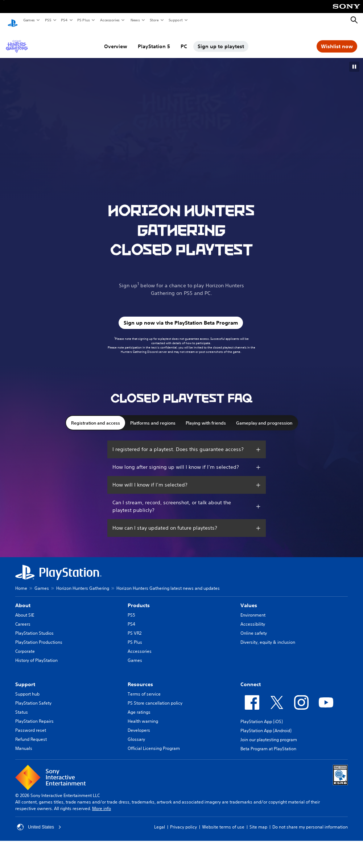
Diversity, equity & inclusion (268, 635)
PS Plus (83, 20)
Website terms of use (223, 820)
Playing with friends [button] (206, 416)
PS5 (48, 20)
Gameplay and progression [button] (264, 416)
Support (175, 20)
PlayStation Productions (39, 635)
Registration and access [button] (96, 416)
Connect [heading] (251, 677)
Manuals (24, 741)
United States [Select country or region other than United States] (39, 820)
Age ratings (139, 705)
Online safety (254, 626)
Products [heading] (139, 598)
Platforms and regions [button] (153, 416)
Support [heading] (25, 677)
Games (29, 20)
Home (21, 581)
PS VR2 (135, 626)
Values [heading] (249, 598)
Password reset (31, 723)
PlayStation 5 (154, 39)
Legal (160, 820)
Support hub (27, 687)
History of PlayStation (36, 653)
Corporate (25, 644)
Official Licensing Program (154, 741)
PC (184, 39)
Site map (258, 820)
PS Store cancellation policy (155, 696)
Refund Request (31, 732)
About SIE (25, 608)
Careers (23, 617)
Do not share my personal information (310, 820)
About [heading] (23, 598)
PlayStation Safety (33, 696)
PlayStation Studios (34, 626)
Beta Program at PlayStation (268, 742)
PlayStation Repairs (34, 714)
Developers (139, 723)
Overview (116, 39)
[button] (354, 60)
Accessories (110, 20)
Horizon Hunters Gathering (83, 581)
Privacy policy (183, 820)
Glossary (136, 732)
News (135, 20)
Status (22, 705)
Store (154, 20)
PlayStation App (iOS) (262, 715)
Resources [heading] (140, 677)
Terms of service (144, 687)
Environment (253, 608)
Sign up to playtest (221, 39)
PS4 (64, 20)
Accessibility (253, 617)
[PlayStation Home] (13, 20)
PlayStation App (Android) (266, 724)
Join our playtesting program (269, 733)
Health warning (143, 714)
